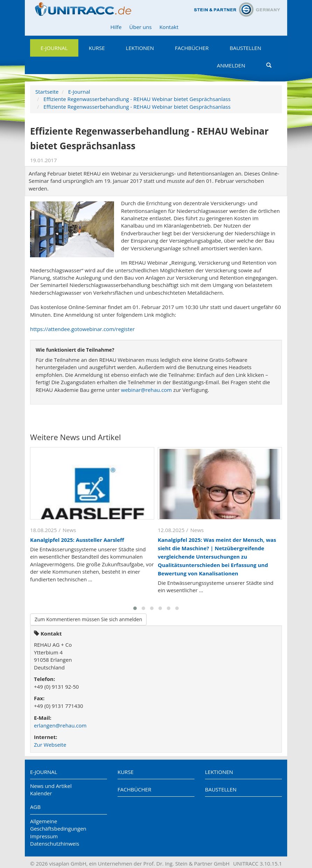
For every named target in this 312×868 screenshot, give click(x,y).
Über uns (141, 27)
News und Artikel (51, 786)
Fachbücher (192, 48)
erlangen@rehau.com (60, 725)
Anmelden (231, 65)
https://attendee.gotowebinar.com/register (82, 329)
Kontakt (169, 27)
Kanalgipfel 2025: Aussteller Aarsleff (77, 540)
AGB (35, 807)
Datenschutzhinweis (55, 844)
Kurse (97, 48)
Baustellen (245, 48)
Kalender (41, 793)
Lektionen (140, 48)
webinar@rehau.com (146, 390)
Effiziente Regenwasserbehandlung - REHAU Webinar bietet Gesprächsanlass (137, 99)
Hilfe (116, 27)
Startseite (47, 92)
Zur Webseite (50, 745)
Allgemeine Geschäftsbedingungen (58, 825)
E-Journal (54, 48)
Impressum (44, 836)
